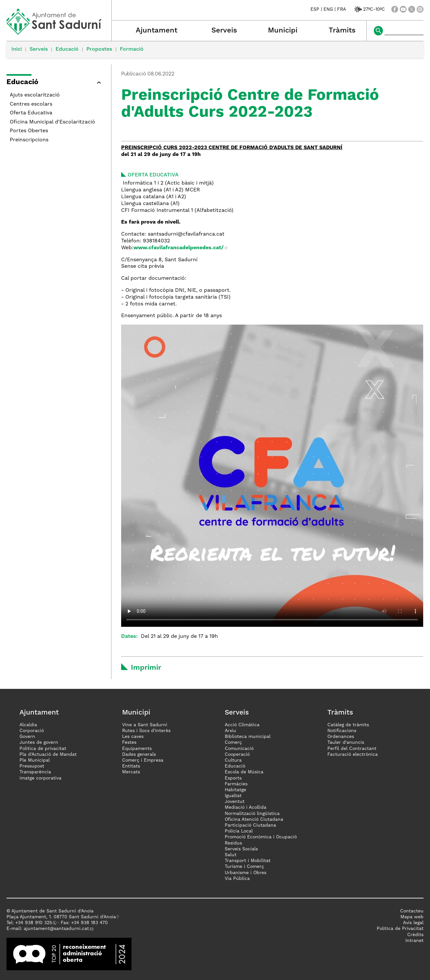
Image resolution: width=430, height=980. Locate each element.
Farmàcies (236, 784)
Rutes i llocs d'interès (146, 731)
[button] (56, 83)
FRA (341, 9)
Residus (233, 843)
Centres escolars (31, 104)
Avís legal (413, 923)
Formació (132, 49)
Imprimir (146, 668)
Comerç (233, 742)
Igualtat (233, 796)
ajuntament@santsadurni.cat (56, 929)
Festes (129, 742)
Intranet (414, 941)
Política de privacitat (43, 749)
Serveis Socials (241, 849)
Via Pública (237, 879)
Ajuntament (157, 31)
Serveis (224, 31)
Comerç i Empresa (143, 760)
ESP (315, 9)
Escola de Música (244, 772)
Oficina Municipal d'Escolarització (52, 122)
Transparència (35, 772)
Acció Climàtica (242, 725)
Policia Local (239, 831)
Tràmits (342, 31)
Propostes (99, 49)
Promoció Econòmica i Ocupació (261, 837)
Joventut (235, 802)
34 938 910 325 (35, 923)
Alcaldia (28, 725)
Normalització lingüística (252, 814)
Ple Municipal (35, 760)
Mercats (131, 772)
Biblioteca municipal (248, 737)
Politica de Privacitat (400, 929)
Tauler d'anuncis (346, 742)
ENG (328, 9)
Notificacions (342, 731)
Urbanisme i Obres (246, 873)
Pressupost (32, 766)
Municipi (283, 31)
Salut (231, 855)
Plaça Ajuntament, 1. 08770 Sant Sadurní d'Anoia (61, 917)
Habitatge (235, 790)
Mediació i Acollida (246, 807)
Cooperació (237, 754)
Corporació (32, 731)
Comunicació (239, 749)
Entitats (131, 766)
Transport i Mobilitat (248, 861)
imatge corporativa (40, 778)
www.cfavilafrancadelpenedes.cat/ (178, 248)
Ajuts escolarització (35, 95)
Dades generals (139, 754)
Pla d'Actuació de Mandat (48, 754)
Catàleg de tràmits (348, 725)
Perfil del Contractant (352, 749)
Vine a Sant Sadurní (145, 725)
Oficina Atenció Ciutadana (254, 819)
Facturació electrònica (353, 754)
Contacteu (412, 911)
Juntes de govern (39, 742)
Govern (27, 737)
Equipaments (137, 749)
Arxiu (230, 731)
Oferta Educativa (31, 113)
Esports (233, 778)
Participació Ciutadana (250, 825)
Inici (17, 49)
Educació (67, 49)
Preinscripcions (29, 140)
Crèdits (415, 935)
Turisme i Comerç (244, 867)
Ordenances (341, 737)
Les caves (133, 737)
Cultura (233, 760)
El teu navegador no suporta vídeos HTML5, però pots (272, 476)
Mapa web (412, 917)
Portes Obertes (29, 131)
